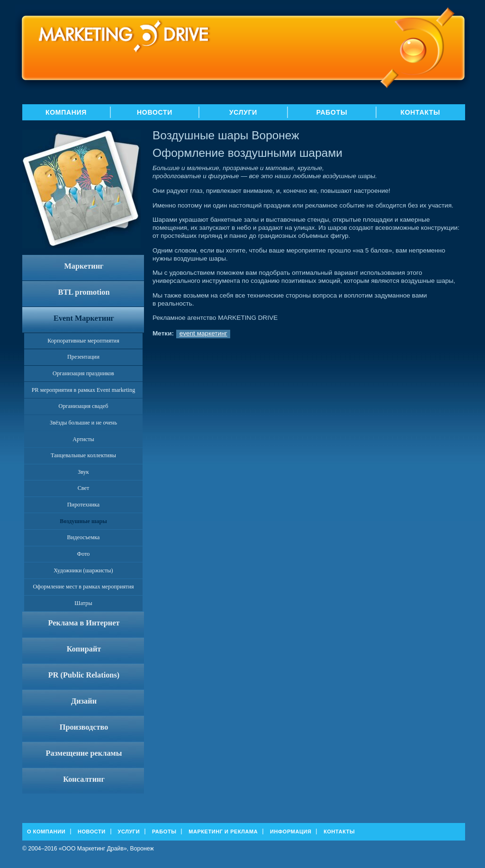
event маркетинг (203, 333)
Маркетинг (84, 266)
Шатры (83, 603)
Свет (84, 488)
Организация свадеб (84, 406)
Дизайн (84, 701)
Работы (332, 112)
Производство (84, 727)
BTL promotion (84, 292)
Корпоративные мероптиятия (83, 341)
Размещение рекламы (84, 753)
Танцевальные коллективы (83, 455)
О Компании (46, 832)
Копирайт (84, 649)
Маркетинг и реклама (223, 832)
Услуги (243, 112)
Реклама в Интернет (84, 623)
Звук (83, 472)
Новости (155, 112)
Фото (84, 554)
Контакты (420, 112)
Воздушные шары (83, 521)
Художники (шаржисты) (83, 570)
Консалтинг (84, 779)
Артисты (83, 439)
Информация (291, 832)
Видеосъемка (84, 537)
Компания (66, 112)
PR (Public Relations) (84, 675)
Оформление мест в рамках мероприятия (83, 587)
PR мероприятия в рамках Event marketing (84, 390)
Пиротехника (83, 505)
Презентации (83, 357)
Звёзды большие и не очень (83, 423)
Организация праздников (83, 373)
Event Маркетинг (84, 318)
